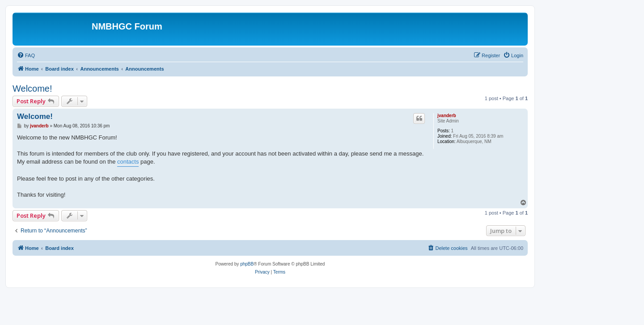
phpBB (247, 264)
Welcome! (32, 89)
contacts (128, 162)
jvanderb (447, 116)
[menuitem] (26, 55)
